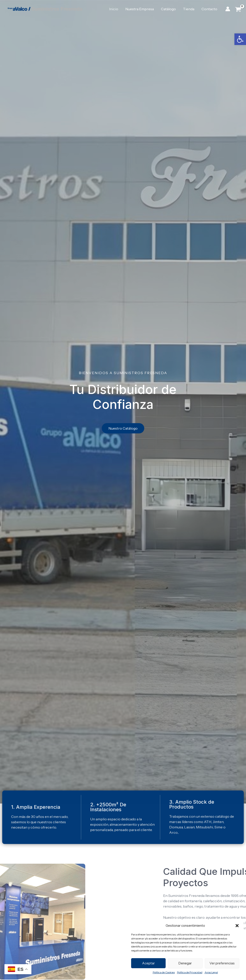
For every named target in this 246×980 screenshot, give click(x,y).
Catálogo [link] (168, 9)
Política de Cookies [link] (164, 972)
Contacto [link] (209, 9)
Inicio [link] (114, 9)
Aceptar (148, 963)
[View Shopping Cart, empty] (238, 9)
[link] (240, 39)
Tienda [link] (189, 9)
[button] (237, 926)
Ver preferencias (222, 963)
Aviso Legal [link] (211, 972)
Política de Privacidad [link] (190, 972)
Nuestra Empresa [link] (140, 9)
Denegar (185, 963)
